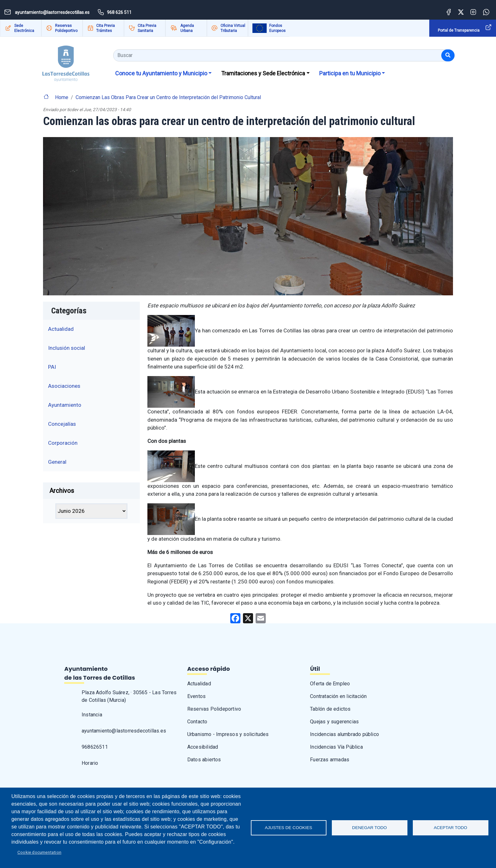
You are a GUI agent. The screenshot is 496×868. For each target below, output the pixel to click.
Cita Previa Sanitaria (147, 28)
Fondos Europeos (277, 28)
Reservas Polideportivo (66, 28)
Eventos (196, 696)
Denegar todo (369, 828)
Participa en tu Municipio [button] (350, 73)
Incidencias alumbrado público (344, 734)
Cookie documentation (39, 852)
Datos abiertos (204, 760)
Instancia (92, 715)
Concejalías (62, 424)
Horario (90, 763)
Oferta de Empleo (330, 684)
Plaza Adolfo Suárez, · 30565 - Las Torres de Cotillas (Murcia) (129, 696)
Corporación (63, 443)
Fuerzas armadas (330, 760)
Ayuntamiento (65, 405)
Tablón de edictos (330, 709)
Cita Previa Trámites (105, 28)
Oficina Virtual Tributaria (233, 28)
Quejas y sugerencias (334, 722)
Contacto (197, 722)
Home (62, 97)
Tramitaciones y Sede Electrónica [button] (263, 73)
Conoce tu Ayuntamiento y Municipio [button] (161, 73)
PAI (52, 367)
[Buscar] (448, 55)
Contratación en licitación (338, 696)
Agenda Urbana (187, 28)
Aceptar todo (450, 828)
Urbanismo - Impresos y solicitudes (228, 734)
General (57, 462)
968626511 (95, 747)
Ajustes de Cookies (288, 828)
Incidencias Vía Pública (336, 747)
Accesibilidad (203, 747)
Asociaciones (64, 386)
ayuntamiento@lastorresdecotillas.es (124, 731)
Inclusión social (67, 348)
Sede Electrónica (24, 28)
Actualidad (61, 329)
